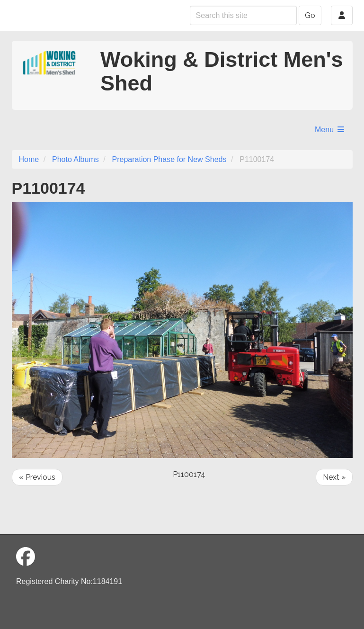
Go (310, 15)
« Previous (37, 477)
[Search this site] (243, 15)
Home (29, 159)
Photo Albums (75, 159)
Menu (330, 130)
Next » (334, 477)
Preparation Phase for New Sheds (169, 159)
